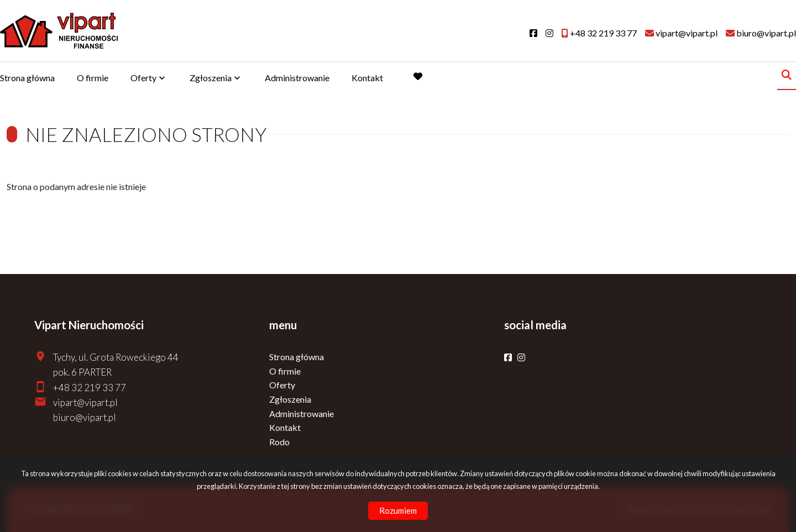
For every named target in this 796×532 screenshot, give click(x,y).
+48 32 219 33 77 (90, 388)
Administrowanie (297, 78)
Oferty (143, 78)
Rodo (279, 442)
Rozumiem (398, 510)
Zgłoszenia (211, 78)
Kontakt (367, 78)
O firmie (93, 78)
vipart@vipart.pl (85, 402)
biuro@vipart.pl (85, 417)
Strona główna (27, 78)
